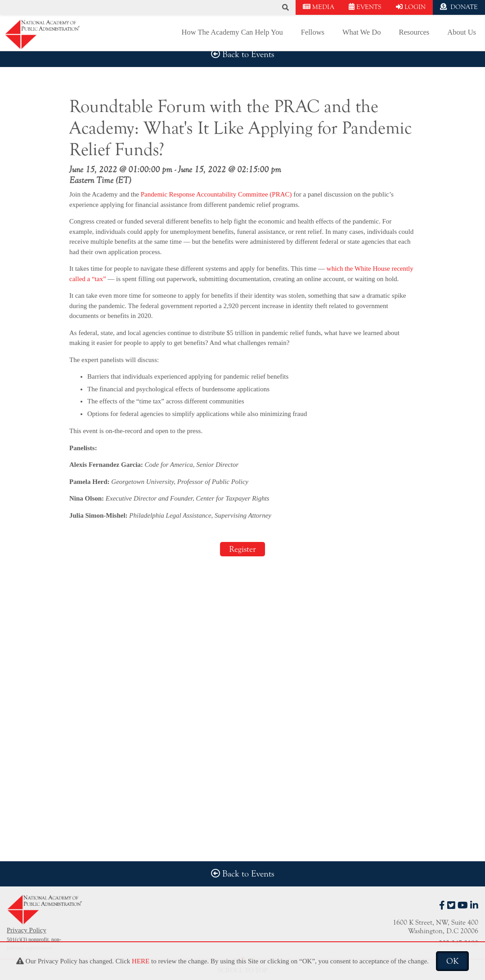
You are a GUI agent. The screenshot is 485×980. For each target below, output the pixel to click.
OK (452, 961)
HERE (141, 961)
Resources (414, 32)
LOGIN (411, 7)
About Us (462, 32)
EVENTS (365, 7)
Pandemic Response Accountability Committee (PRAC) (216, 194)
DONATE (459, 7)
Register (242, 549)
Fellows (313, 32)
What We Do (362, 32)
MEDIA (319, 7)
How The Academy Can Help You (232, 32)
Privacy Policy (27, 930)
